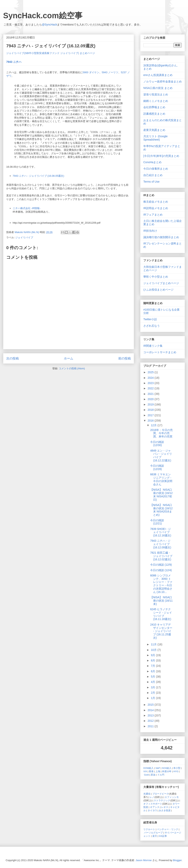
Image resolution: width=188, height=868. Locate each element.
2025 (151, 372)
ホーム (69, 358)
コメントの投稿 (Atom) (72, 368)
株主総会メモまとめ (156, 202)
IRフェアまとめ (153, 215)
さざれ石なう (152, 326)
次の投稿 (13, 358)
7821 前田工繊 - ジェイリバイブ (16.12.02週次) (161, 556)
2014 (151, 710)
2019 (151, 404)
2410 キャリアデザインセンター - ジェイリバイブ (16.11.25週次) (161, 631)
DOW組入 (149, 768)
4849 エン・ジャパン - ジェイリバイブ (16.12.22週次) (161, 455)
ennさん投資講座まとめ (158, 75)
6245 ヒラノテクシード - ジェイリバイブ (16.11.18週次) (161, 614)
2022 (151, 388)
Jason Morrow (144, 860)
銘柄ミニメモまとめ (156, 101)
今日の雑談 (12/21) (157, 522)
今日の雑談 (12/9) (161, 565)
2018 (151, 410)
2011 (151, 726)
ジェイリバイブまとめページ (161, 283)
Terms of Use (151, 182)
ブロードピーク (161, 794)
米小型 (177, 768)
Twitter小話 (150, 319)
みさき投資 (165, 810)
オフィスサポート (153, 804)
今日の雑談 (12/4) (161, 570)
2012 (151, 721)
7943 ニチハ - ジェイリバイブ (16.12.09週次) (161, 544)
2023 (151, 383)
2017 (151, 415)
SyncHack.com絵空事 (43, 16)
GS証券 (163, 836)
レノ (152, 797)
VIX (145, 771)
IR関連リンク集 (153, 346)
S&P (158, 768)
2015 (151, 705)
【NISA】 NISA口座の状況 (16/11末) (161, 601)
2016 (151, 421)
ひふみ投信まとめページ (158, 290)
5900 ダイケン (91, 72)
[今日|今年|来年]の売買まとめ (161, 156)
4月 (153, 682)
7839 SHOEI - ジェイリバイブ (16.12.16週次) (161, 532)
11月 (154, 644)
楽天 (155, 836)
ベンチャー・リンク (168, 829)
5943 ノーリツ (110, 72)
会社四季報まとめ (154, 107)
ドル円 (161, 775)
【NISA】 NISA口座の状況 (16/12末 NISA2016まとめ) (161, 510)
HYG (176, 771)
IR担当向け (150, 231)
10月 (154, 650)
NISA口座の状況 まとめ (158, 88)
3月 (153, 687)
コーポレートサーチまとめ (160, 352)
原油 (153, 775)
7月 (153, 666)
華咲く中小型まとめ (156, 277)
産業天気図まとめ (154, 130)
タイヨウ (152, 810)
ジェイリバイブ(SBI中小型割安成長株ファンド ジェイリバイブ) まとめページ (51, 53)
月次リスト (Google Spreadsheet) (155, 138)
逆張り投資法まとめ (156, 94)
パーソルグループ (153, 833)
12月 (154, 425)
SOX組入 (167, 768)
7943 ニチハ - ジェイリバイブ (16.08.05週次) (38, 176)
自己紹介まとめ (153, 175)
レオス (165, 807)
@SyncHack (49, 25)
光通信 (147, 794)
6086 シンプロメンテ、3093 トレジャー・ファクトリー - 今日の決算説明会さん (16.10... (161, 584)
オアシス (155, 807)
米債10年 (167, 771)
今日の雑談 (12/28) (157, 467)
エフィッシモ (172, 797)
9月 (153, 655)
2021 (151, 394)
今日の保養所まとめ (156, 169)
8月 (153, 660)
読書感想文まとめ (154, 114)
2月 (153, 693)
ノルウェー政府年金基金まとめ (163, 81)
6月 (153, 671)
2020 (151, 399)
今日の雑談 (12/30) (157, 444)
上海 (158, 771)
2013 (151, 715)
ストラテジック (162, 800)
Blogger (177, 860)
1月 (153, 698)
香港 (151, 771)
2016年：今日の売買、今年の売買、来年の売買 (161, 433)
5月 (153, 677)
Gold (146, 775)
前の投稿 (125, 358)
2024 (151, 378)
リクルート (149, 829)
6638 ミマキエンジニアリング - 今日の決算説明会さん (161, 479)
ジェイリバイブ (24, 237)
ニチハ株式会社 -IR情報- (27, 208)
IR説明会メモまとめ (156, 208)
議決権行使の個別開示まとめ (161, 237)
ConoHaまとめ (152, 162)
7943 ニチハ (14, 62)
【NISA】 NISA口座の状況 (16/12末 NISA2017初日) (161, 495)
